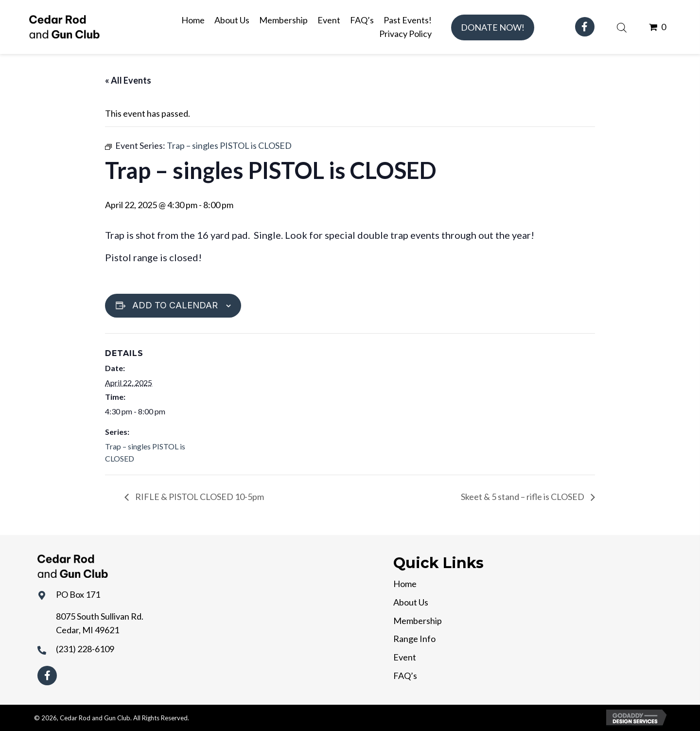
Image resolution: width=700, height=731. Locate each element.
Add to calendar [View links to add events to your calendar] (175, 305)
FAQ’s (405, 676)
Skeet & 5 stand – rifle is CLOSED (523, 497)
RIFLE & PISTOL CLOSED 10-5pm (199, 497)
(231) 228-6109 (85, 649)
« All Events (128, 80)
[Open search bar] (622, 26)
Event (405, 657)
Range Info (414, 639)
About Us (411, 602)
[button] (493, 27)
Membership (418, 621)
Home (405, 584)
